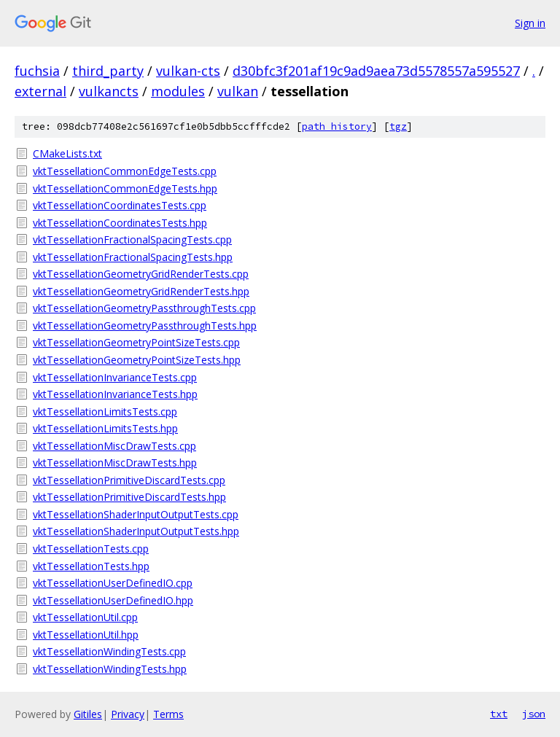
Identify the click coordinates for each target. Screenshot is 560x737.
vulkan (238, 91)
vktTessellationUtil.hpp (86, 635)
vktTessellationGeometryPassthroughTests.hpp (145, 325)
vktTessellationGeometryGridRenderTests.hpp (141, 291)
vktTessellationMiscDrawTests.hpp (115, 463)
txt (499, 714)
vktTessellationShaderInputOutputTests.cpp (136, 514)
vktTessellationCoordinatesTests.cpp (120, 205)
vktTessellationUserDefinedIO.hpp (113, 600)
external (40, 91)
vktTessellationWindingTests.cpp (109, 651)
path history (337, 126)
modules (178, 91)
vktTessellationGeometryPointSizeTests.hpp (137, 360)
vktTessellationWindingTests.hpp (110, 669)
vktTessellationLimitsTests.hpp (105, 428)
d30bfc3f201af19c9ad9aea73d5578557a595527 (376, 71)
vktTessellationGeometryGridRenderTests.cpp (141, 274)
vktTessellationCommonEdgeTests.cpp (125, 171)
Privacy (128, 714)
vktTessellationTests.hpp (91, 566)
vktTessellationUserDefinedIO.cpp (113, 583)
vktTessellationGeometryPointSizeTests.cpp (136, 342)
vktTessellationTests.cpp (91, 549)
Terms (168, 714)
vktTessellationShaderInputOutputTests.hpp (136, 531)
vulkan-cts (188, 71)
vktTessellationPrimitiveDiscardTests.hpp (129, 497)
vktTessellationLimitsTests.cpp (105, 412)
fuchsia (37, 71)
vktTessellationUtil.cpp (85, 617)
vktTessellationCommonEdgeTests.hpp (125, 188)
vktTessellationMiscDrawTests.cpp (114, 446)
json (534, 714)
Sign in (530, 23)
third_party (108, 71)
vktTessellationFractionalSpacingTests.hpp (133, 257)
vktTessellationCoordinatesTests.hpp (120, 223)
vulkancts (109, 91)
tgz (398, 126)
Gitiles (88, 714)
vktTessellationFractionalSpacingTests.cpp (132, 239)
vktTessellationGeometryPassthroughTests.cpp (144, 308)
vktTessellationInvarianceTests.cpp (115, 377)
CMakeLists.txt (67, 153)
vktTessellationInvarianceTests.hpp (115, 394)
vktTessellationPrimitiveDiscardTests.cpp (129, 480)
